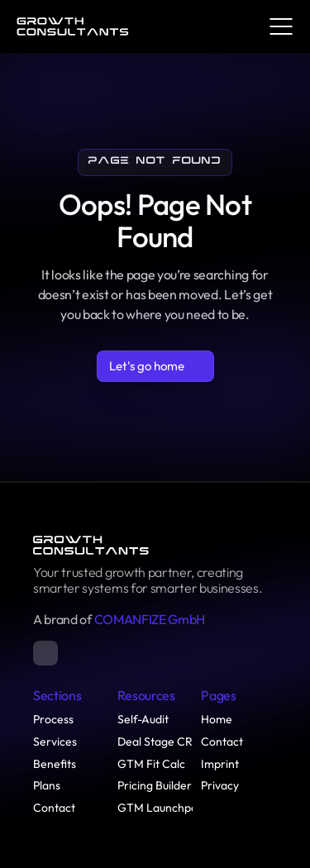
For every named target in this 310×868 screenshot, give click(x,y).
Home (217, 719)
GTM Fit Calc (151, 764)
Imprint (220, 764)
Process (53, 719)
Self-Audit (143, 719)
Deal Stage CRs (157, 742)
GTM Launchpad (161, 808)
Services (55, 742)
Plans (47, 785)
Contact (54, 808)
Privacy (220, 785)
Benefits (55, 764)
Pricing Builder (155, 785)
